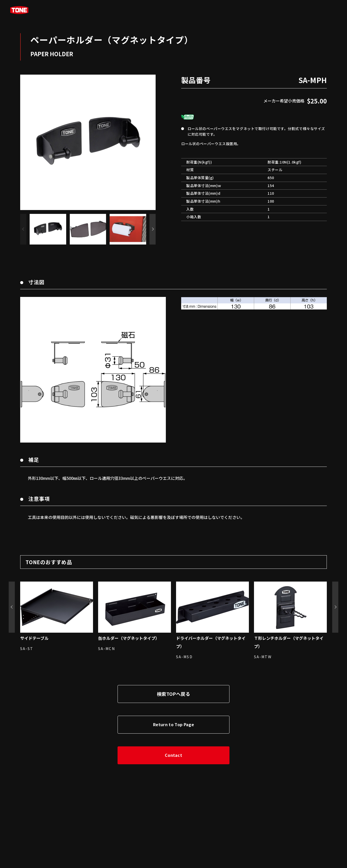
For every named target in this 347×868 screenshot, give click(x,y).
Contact (173, 755)
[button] (153, 229)
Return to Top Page (173, 724)
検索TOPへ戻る (173, 694)
